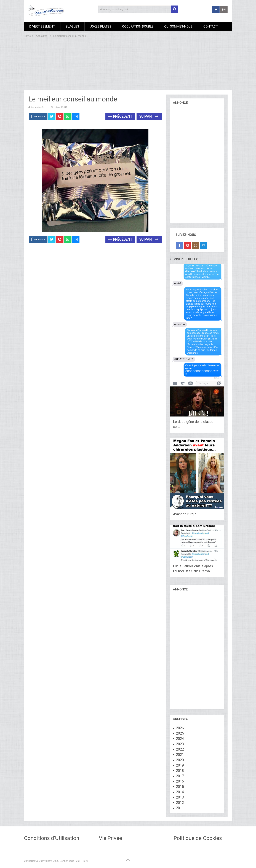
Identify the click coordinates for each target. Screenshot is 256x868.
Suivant (149, 116)
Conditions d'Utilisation (52, 838)
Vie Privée (110, 838)
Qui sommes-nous (178, 26)
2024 (180, 739)
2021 (180, 755)
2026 (180, 728)
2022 (180, 749)
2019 (180, 765)
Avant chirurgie (185, 514)
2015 (180, 787)
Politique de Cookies (198, 838)
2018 (180, 771)
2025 (180, 733)
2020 (180, 760)
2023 (180, 744)
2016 (180, 781)
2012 (180, 803)
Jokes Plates (101, 26)
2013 (180, 797)
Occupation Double (138, 26)
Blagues (72, 26)
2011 (180, 808)
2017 (180, 776)
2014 (180, 792)
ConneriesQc (38, 107)
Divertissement (42, 26)
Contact (211, 26)
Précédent (120, 116)
